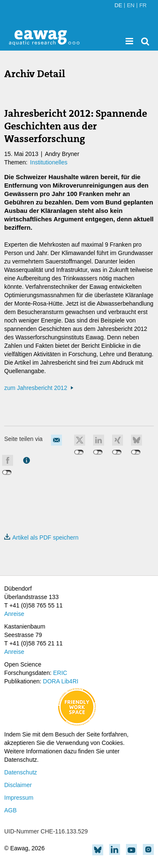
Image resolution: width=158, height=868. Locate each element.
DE (118, 5)
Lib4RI (70, 681)
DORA (51, 681)
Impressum (19, 798)
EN (131, 5)
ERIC (60, 673)
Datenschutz (21, 772)
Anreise (14, 614)
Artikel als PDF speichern (41, 537)
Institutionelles (49, 162)
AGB (11, 810)
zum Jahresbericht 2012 (36, 388)
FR (143, 5)
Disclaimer (18, 785)
